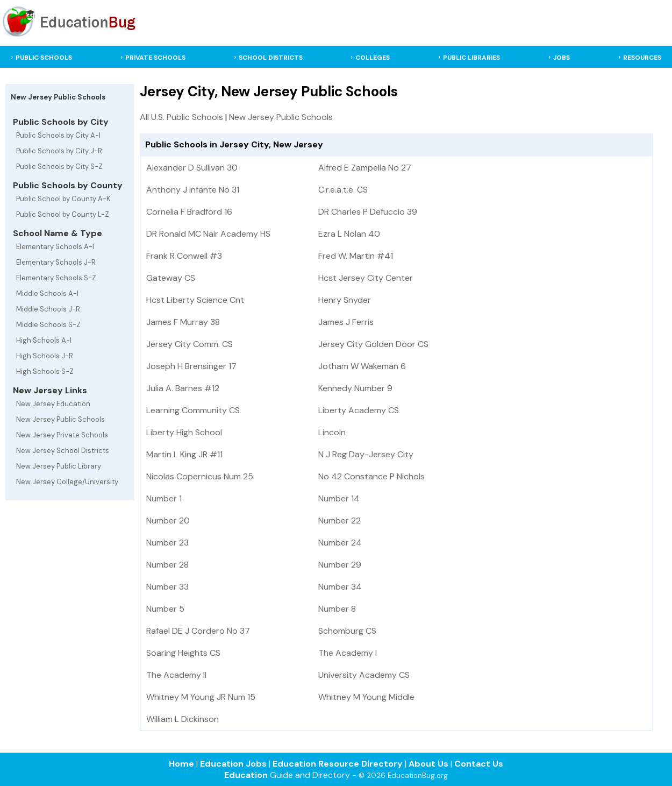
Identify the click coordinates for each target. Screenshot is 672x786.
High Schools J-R (45, 356)
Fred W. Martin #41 (356, 256)
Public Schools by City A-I (58, 135)
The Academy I (348, 653)
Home (181, 764)
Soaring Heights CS (183, 653)
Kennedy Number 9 (355, 388)
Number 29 (340, 565)
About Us (428, 764)
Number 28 (167, 565)
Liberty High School (184, 432)
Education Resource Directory (338, 764)
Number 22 (339, 521)
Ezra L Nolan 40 (349, 234)
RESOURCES (642, 58)
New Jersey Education (53, 404)
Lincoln (332, 432)
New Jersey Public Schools (60, 419)
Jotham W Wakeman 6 (362, 366)
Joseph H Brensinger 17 (191, 366)
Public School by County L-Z (63, 214)
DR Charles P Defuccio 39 (368, 212)
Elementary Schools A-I (55, 247)
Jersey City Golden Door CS (373, 344)
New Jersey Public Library (59, 466)
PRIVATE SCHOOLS (155, 58)
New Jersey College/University (67, 482)
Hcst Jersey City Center (366, 278)
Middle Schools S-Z (48, 325)
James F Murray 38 (183, 322)
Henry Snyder (345, 300)
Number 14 (339, 498)
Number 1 (164, 498)
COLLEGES (373, 58)
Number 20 (168, 521)
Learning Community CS (193, 410)
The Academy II (176, 675)
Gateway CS (171, 278)
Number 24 (340, 543)
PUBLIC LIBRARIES (471, 58)
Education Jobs (233, 764)
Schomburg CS (347, 631)
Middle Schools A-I (47, 293)
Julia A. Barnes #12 (183, 388)
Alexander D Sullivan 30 (192, 168)
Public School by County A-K (63, 199)
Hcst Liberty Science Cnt (195, 300)
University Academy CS (364, 675)
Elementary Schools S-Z (56, 278)
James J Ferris (346, 322)
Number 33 (167, 587)
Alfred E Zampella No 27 (365, 168)
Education (246, 775)
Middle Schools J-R (48, 309)
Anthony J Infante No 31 (193, 190)
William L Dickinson (183, 719)
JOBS (562, 58)
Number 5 (165, 609)
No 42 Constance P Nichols (371, 476)
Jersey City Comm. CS (190, 344)
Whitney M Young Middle (366, 697)
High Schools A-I (44, 340)
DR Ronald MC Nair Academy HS (208, 234)
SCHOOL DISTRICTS (271, 58)
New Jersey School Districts (63, 451)
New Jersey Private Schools (62, 435)
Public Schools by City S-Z (59, 167)
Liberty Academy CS (359, 410)
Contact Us (479, 764)
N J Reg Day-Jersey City (366, 454)
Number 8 (337, 609)
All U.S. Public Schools (181, 117)
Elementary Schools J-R (56, 262)
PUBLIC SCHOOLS (44, 58)
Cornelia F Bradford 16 (189, 212)
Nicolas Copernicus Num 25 (200, 476)
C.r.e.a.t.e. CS (343, 190)
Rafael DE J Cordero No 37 (198, 631)
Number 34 (340, 587)
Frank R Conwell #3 (184, 256)
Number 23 (167, 543)
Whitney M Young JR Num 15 (201, 697)
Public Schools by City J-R (59, 151)
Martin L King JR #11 (184, 454)
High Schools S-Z (45, 371)
